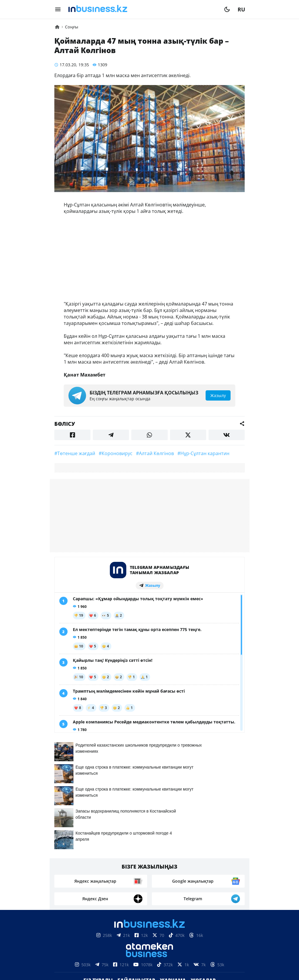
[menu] (58, 9)
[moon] (227, 9)
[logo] (142, 9)
